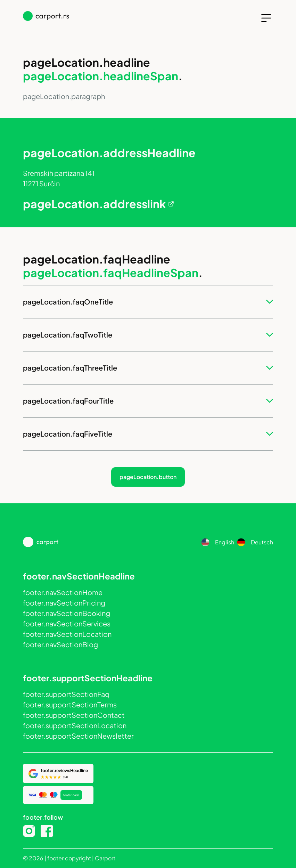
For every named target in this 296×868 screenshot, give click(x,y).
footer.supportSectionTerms (70, 704)
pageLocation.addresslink (94, 204)
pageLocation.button (148, 477)
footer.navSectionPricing (64, 603)
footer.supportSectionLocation (75, 725)
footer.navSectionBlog (60, 644)
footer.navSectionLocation (67, 634)
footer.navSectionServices (67, 623)
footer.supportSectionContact (74, 715)
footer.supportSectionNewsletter (78, 736)
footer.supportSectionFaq (66, 694)
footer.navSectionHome (63, 592)
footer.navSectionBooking (67, 613)
